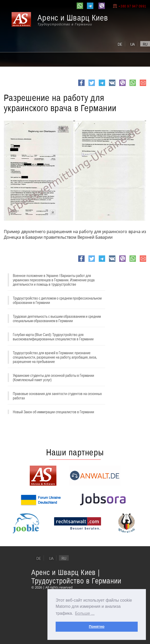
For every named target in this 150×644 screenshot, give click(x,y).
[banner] (63, 22)
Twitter (92, 86)
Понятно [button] (97, 627)
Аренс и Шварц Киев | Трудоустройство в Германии (76, 576)
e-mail (143, 86)
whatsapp (133, 86)
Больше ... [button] (85, 613)
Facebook (81, 86)
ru (145, 44)
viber (122, 86)
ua (133, 44)
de (120, 44)
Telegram (102, 86)
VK (112, 86)
